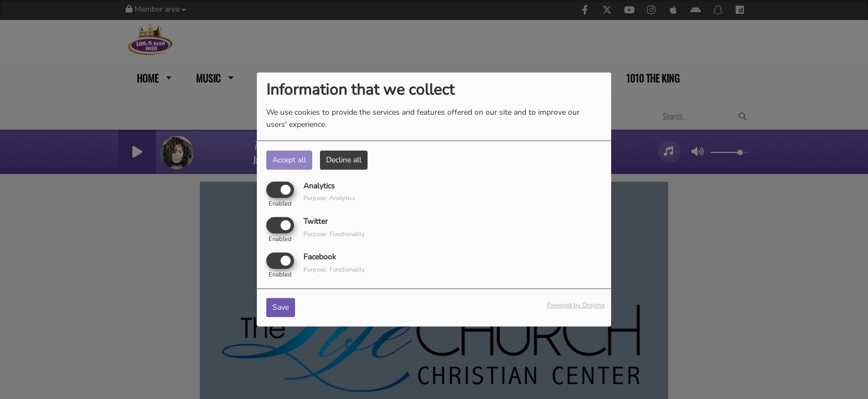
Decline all (344, 160)
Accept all (289, 160)
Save (281, 308)
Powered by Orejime (576, 306)
